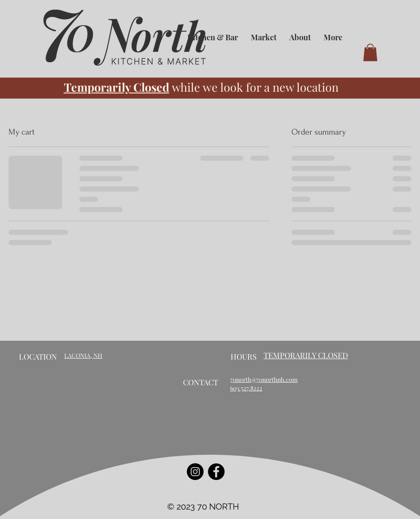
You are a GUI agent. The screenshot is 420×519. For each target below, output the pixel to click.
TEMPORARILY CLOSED (306, 355)
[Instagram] (195, 472)
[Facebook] (216, 472)
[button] (370, 52)
